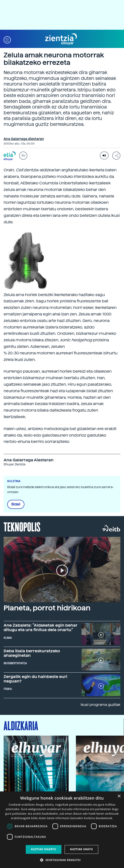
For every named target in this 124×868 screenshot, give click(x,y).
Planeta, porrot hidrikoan (47, 608)
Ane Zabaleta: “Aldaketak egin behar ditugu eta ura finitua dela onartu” (41, 627)
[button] (7, 39)
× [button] (119, 796)
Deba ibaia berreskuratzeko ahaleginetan (32, 653)
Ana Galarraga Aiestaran (24, 139)
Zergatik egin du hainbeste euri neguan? (35, 679)
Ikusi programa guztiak (101, 705)
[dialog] (62, 830)
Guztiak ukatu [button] (82, 849)
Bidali (16, 504)
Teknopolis (22, 526)
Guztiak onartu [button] (44, 849)
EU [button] (23, 156)
